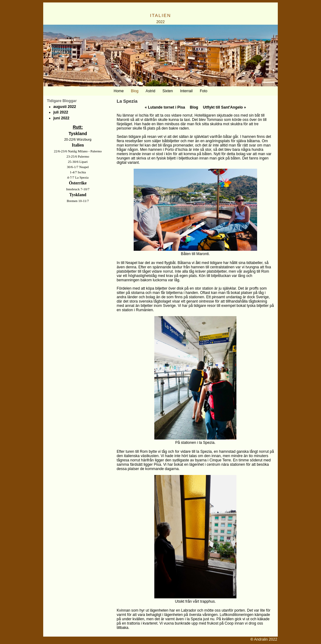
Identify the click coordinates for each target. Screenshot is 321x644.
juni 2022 (61, 118)
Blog (194, 107)
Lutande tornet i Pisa (165, 107)
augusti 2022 (65, 107)
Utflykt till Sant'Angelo (225, 107)
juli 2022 (61, 112)
